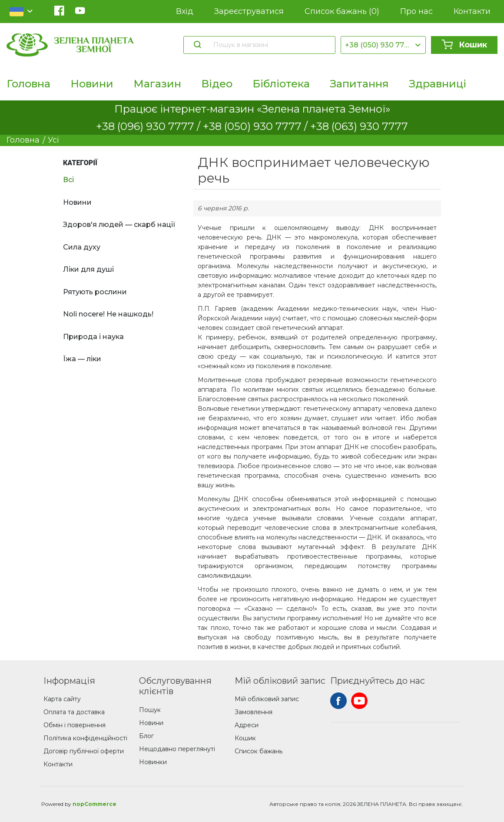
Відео (217, 84)
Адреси (247, 725)
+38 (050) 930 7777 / (257, 126)
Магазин (157, 84)
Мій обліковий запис (267, 699)
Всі (68, 180)
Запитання (359, 84)
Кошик (464, 45)
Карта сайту (62, 699)
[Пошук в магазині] (270, 45)
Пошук (150, 710)
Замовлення (254, 712)
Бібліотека (281, 84)
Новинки (153, 762)
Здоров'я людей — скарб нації (119, 225)
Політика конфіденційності (85, 738)
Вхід (185, 11)
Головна (28, 84)
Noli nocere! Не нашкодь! (108, 314)
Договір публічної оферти (84, 751)
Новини (92, 84)
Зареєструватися (249, 11)
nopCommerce (94, 804)
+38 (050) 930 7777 (379, 45)
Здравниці (438, 84)
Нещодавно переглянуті (177, 749)
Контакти (472, 11)
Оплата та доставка (74, 712)
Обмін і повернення (75, 725)
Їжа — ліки (82, 359)
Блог (146, 736)
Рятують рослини (95, 292)
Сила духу (82, 247)
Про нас (416, 11)
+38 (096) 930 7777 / (149, 126)
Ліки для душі (88, 269)
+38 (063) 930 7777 (359, 126)
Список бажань (342, 12)
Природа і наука (93, 337)
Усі (53, 140)
